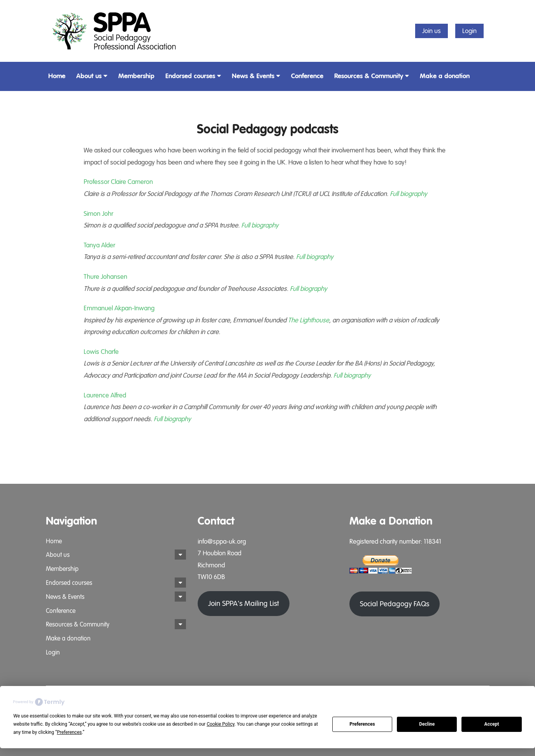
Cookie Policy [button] (220, 724)
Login (469, 31)
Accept (492, 724)
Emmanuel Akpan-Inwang (119, 308)
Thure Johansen (105, 277)
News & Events (256, 76)
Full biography (409, 194)
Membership (136, 76)
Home (57, 76)
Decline (427, 724)
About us (92, 76)
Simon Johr (98, 214)
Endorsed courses (193, 76)
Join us (432, 31)
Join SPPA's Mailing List (244, 604)
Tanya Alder (99, 245)
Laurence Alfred (105, 395)
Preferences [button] (69, 732)
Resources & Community (372, 76)
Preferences (362, 724)
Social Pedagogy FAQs (395, 604)
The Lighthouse (309, 320)
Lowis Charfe (101, 352)
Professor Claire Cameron (118, 182)
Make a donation (445, 76)
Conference (307, 76)
